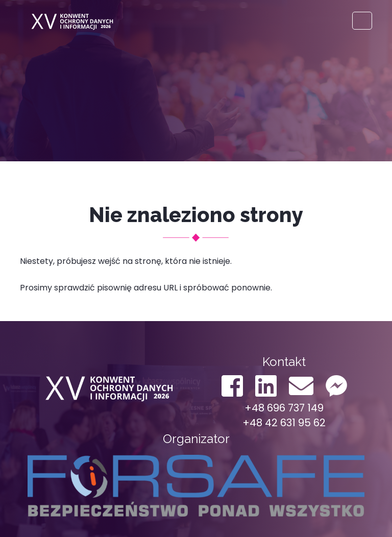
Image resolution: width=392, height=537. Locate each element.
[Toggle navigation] (362, 21)
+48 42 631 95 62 (284, 423)
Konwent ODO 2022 (71, 20)
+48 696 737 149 (284, 408)
